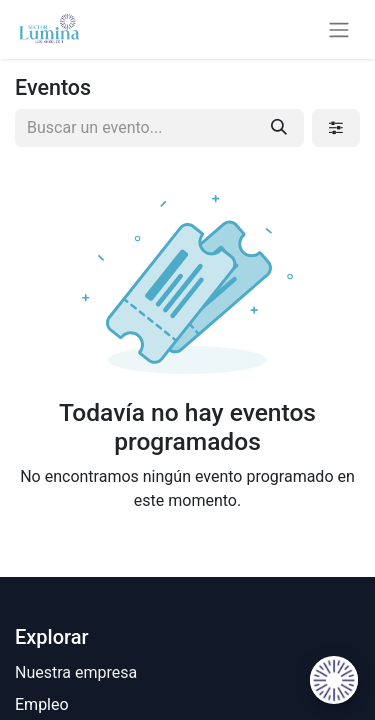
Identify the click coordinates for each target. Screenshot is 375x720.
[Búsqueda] (279, 128)
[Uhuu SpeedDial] (334, 680)
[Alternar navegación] (339, 29)
